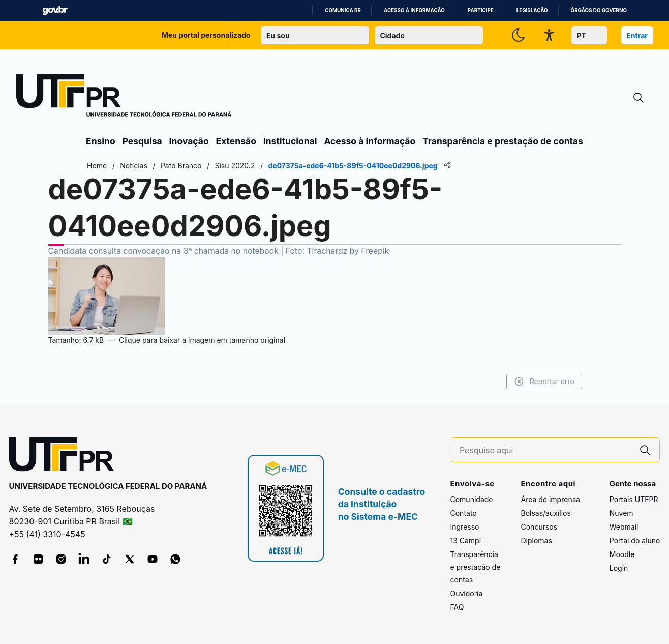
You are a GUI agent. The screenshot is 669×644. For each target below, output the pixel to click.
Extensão (236, 141)
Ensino (101, 141)
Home (97, 166)
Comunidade (471, 499)
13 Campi (465, 540)
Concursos (539, 527)
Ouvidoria (466, 593)
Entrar (637, 35)
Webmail (624, 527)
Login (619, 568)
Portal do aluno (635, 540)
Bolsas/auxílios (545, 513)
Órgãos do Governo (599, 10)
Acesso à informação (414, 10)
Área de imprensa (550, 499)
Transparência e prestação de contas (503, 141)
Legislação (532, 10)
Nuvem (621, 513)
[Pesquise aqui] (545, 450)
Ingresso (464, 527)
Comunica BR (343, 10)
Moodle (622, 554)
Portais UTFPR (634, 499)
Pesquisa (142, 141)
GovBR (55, 10)
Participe (481, 10)
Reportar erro (544, 382)
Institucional (290, 141)
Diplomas (536, 540)
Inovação (189, 141)
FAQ (457, 607)
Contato (463, 513)
